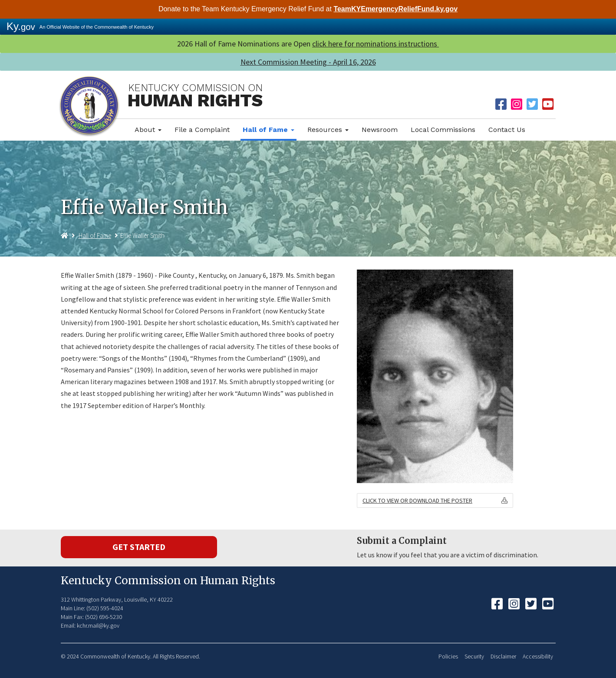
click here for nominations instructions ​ (376, 44)
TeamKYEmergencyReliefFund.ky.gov (395, 9)
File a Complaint (202, 130)
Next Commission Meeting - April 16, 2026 (308, 62)
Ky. (21, 26)
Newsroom (380, 130)
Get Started (139, 547)
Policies (448, 657)
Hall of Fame (268, 130)
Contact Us (507, 130)
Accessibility (538, 657)
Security (474, 657)
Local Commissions (443, 130)
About (148, 130)
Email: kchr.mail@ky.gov (90, 625)
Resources (328, 130)
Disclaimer (503, 657)
